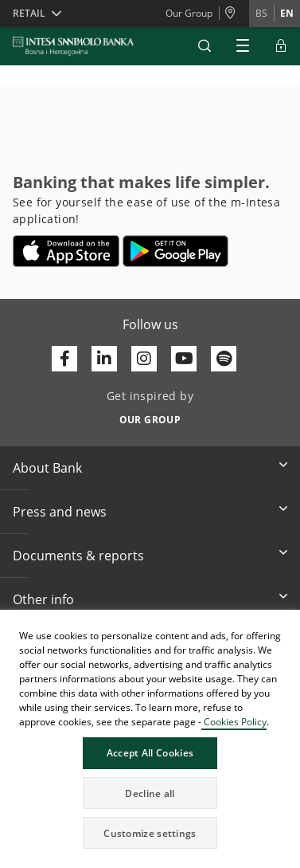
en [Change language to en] (287, 13)
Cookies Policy (234, 722)
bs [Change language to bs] (261, 13)
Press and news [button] (60, 512)
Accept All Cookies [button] (150, 753)
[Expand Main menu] (243, 46)
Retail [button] (29, 13)
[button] (205, 46)
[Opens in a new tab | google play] (175, 251)
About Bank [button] (47, 468)
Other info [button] (43, 599)
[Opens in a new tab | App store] (66, 251)
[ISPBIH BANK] (78, 46)
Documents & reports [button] (78, 556)
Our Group (189, 13)
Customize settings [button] (150, 833)
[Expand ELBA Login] (281, 46)
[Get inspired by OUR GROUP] (150, 415)
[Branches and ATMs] (234, 14)
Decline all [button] (150, 793)
